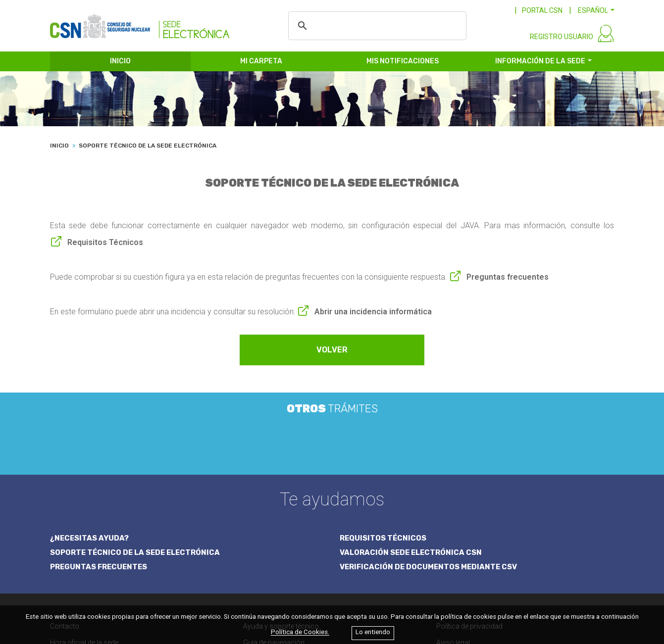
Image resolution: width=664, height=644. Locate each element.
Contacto (65, 546)
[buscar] (376, 26)
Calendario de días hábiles (91, 579)
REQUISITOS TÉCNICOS (383, 457)
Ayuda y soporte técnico (281, 546)
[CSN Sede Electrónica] (140, 23)
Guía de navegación (274, 562)
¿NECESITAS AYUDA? (90, 457)
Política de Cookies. (300, 632)
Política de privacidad (469, 546)
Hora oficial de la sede (84, 562)
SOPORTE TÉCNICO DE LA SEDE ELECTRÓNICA (137, 472)
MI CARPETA (261, 63)
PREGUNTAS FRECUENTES (100, 487)
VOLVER (332, 352)
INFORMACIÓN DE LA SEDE (540, 63)
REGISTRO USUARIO (562, 39)
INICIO (120, 63)
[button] (596, 10)
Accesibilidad (485, 584)
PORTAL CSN (542, 10)
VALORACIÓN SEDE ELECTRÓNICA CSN (412, 472)
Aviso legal (453, 562)
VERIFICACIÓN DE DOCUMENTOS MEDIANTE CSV (430, 487)
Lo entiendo (373, 632)
